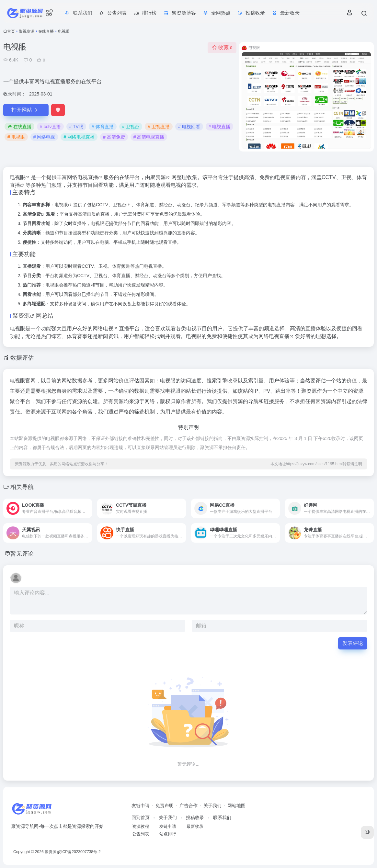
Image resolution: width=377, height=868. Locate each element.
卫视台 (120, 205)
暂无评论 (22, 554)
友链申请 (141, 806)
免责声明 (165, 806)
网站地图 (236, 806)
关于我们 (212, 806)
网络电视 (103, 328)
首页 (11, 31)
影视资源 (27, 31)
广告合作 (188, 806)
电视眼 (17, 177)
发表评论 (353, 643)
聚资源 (158, 177)
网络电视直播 (274, 336)
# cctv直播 (50, 127)
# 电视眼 (16, 137)
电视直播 (88, 177)
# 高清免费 (114, 137)
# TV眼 (76, 127)
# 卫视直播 (159, 127)
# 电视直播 (220, 127)
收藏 (222, 47)
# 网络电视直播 (79, 137)
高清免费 (32, 214)
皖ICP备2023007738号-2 (79, 852)
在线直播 (46, 31)
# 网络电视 (44, 137)
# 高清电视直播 (149, 137)
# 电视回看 (189, 127)
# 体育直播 (103, 127)
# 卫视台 (131, 127)
